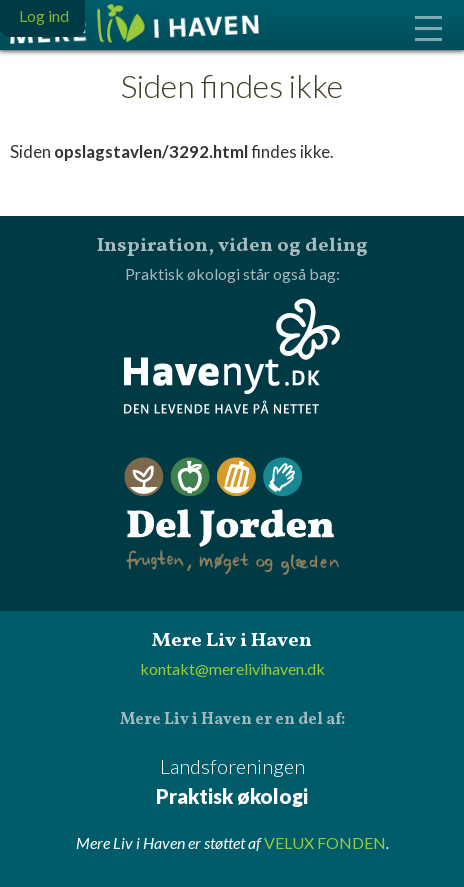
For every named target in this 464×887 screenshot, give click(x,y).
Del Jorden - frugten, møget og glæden (232, 516)
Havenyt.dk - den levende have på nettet (232, 356)
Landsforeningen (232, 782)
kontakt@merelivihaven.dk (232, 668)
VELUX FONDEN (325, 842)
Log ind (44, 15)
